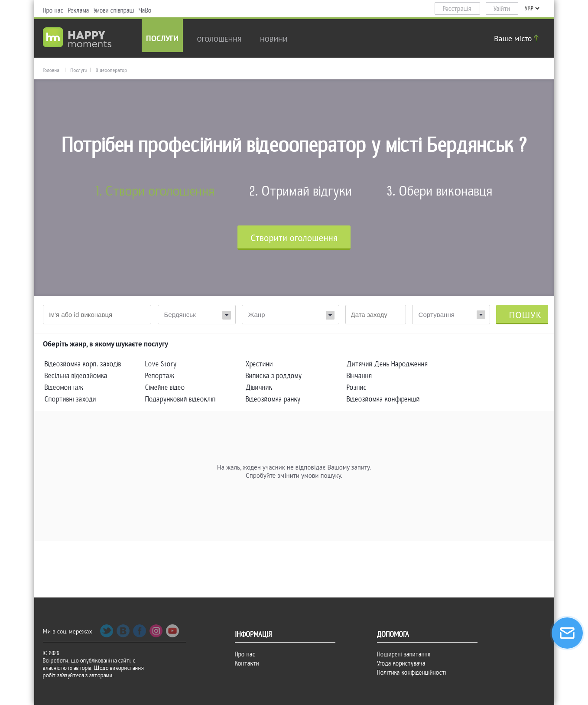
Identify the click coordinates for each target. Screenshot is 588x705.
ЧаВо (145, 10)
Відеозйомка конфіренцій (383, 399)
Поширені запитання (404, 654)
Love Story (161, 364)
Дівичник (259, 387)
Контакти (247, 663)
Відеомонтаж (64, 387)
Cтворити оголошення (294, 238)
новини (274, 39)
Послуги (162, 39)
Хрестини (259, 364)
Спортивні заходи (70, 399)
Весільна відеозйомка (76, 376)
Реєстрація (457, 9)
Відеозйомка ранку (273, 399)
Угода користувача (401, 663)
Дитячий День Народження (387, 364)
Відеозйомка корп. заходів (83, 364)
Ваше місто (517, 38)
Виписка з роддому (274, 376)
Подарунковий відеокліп (180, 399)
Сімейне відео (165, 387)
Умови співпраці (114, 10)
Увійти (502, 9)
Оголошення (219, 39)
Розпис (357, 387)
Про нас (53, 10)
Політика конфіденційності (412, 672)
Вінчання (359, 376)
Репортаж (160, 376)
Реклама (79, 10)
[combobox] (451, 315)
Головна (51, 70)
